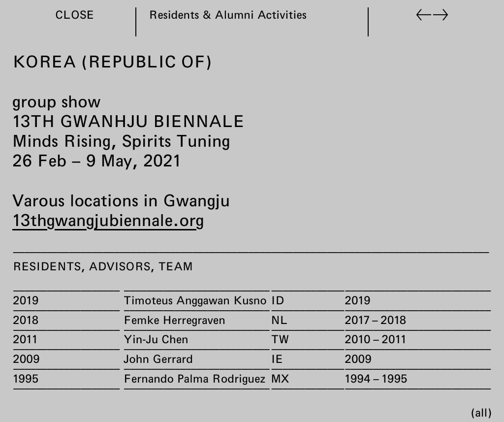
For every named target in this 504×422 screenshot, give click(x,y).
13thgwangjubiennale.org (108, 220)
